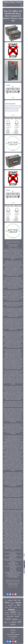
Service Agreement (13, 637)
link (17, 610)
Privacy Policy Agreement (13, 634)
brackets (15, 619)
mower (18, 602)
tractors (14, 622)
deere (11, 607)
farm (7, 603)
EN (12, 639)
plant (7, 607)
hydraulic (10, 616)
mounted (19, 613)
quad (15, 606)
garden (10, 605)
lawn (6, 601)
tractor (8, 619)
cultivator (19, 614)
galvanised (7, 614)
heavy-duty (13, 614)
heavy (12, 610)
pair (20, 607)
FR (14, 639)
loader (6, 622)
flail (19, 605)
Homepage (13, 630)
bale (6, 610)
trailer (13, 624)
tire (6, 606)
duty (20, 622)
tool (9, 622)
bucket (7, 612)
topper (20, 611)
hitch (19, 600)
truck (17, 616)
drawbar (16, 607)
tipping (12, 603)
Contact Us (13, 632)
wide (20, 620)
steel (13, 612)
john (15, 600)
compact (10, 600)
